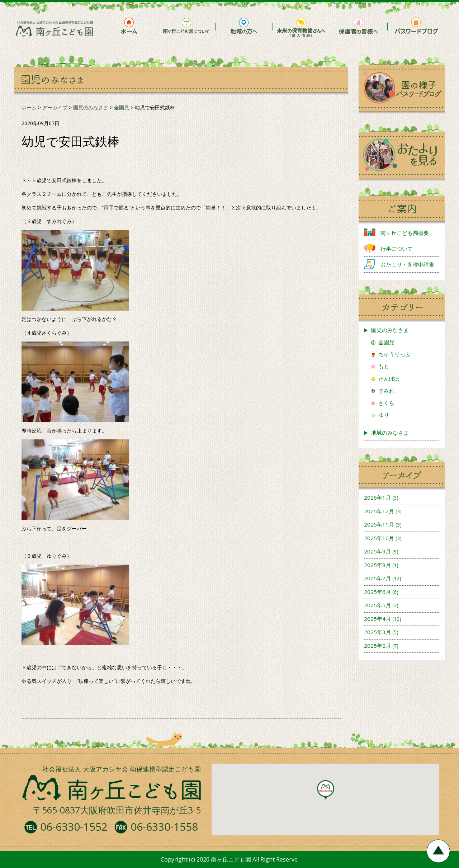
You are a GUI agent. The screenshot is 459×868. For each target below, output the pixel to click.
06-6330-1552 (74, 827)
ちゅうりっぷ (394, 354)
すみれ (386, 391)
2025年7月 (377, 578)
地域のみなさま (390, 433)
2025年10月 (379, 538)
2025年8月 (377, 565)
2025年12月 (379, 511)
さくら (386, 403)
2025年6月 (377, 592)
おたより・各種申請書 (407, 264)
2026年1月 (377, 497)
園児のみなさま (390, 330)
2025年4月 (377, 619)
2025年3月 (377, 632)
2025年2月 (377, 646)
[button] (326, 790)
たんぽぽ (389, 378)
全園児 (386, 342)
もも (384, 366)
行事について (397, 249)
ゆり (384, 415)
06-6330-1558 (164, 827)
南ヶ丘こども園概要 (405, 233)
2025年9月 (377, 551)
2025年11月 (379, 524)
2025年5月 (377, 605)
